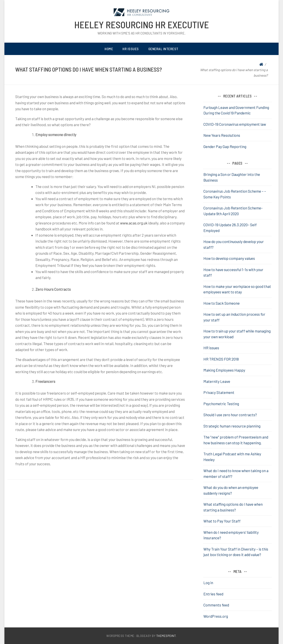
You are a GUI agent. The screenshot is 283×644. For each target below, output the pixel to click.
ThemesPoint (166, 636)
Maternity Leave (217, 381)
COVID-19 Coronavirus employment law (235, 124)
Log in (208, 583)
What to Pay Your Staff (222, 521)
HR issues (211, 348)
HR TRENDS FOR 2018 (221, 359)
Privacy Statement (219, 392)
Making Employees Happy (224, 370)
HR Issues (131, 49)
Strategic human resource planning (232, 426)
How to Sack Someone (222, 303)
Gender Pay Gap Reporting (225, 146)
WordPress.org (216, 616)
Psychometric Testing (221, 404)
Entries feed (213, 594)
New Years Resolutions (222, 135)
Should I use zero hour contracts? (230, 415)
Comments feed (216, 605)
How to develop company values (229, 258)
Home (109, 49)
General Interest (163, 49)
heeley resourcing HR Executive (142, 25)
